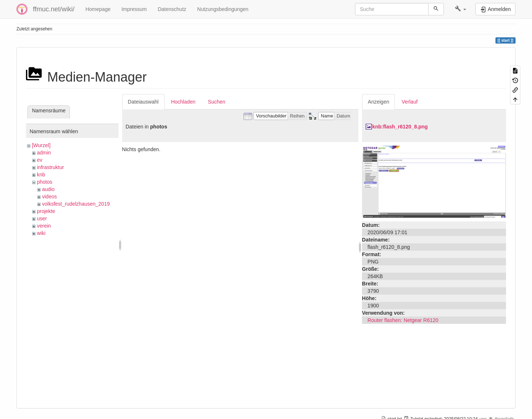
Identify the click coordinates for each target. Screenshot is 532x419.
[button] (461, 9)
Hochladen (183, 102)
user (42, 218)
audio (48, 189)
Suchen (217, 102)
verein (44, 226)
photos (45, 182)
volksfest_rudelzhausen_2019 (76, 204)
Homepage (98, 9)
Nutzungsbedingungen (223, 9)
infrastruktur (50, 167)
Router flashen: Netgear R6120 (403, 320)
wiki (41, 233)
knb (41, 175)
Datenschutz (172, 9)
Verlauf (410, 102)
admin (44, 153)
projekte (46, 211)
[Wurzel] (41, 145)
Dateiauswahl (143, 102)
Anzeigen (378, 102)
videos (49, 197)
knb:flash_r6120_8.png (400, 127)
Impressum (134, 9)
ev (40, 160)
